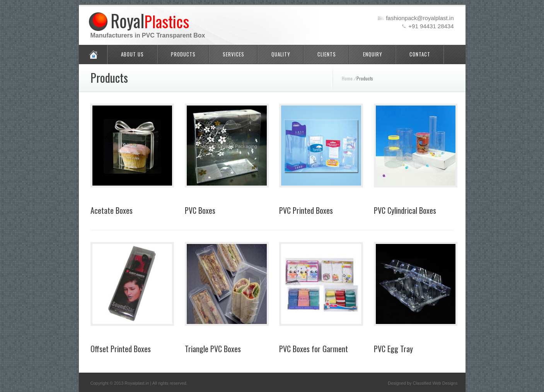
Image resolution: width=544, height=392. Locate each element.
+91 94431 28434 (431, 26)
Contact (420, 54)
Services (234, 54)
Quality (281, 54)
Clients (327, 54)
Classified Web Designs (435, 383)
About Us (132, 54)
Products (183, 54)
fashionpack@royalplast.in (420, 18)
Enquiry (373, 54)
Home (347, 78)
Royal (150, 20)
